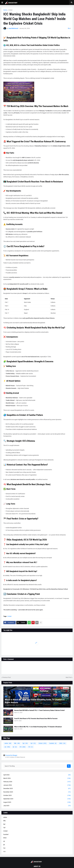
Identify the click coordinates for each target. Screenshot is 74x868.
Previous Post (7, 677)
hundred (53, 743)
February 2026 (37, 782)
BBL (17, 743)
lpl (15, 747)
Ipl (7, 747)
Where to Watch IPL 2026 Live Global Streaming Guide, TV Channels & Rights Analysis (35, 701)
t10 (31, 747)
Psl (23, 747)
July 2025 (37, 806)
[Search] (69, 766)
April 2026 (37, 775)
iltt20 (62, 743)
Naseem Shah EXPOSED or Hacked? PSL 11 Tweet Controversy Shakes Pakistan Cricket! (39, 710)
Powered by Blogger (10, 755)
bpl (25, 743)
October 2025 (37, 795)
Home (5, 10)
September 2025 (37, 799)
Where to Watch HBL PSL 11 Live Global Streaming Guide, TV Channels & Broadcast (38, 727)
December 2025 (37, 789)
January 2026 (37, 785)
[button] (2, 3)
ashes (8, 743)
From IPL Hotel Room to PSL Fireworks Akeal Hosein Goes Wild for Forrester (36, 719)
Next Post (69, 677)
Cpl (33, 743)
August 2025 (37, 802)
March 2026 (37, 778)
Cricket (10, 10)
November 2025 (37, 792)
